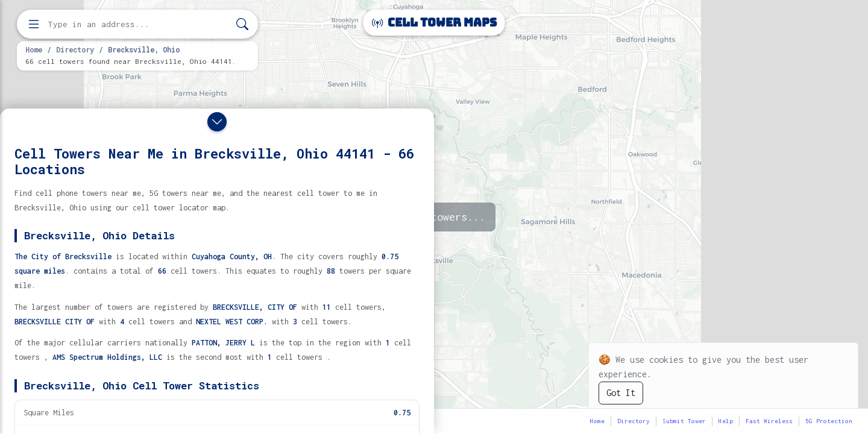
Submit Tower (684, 421)
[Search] (242, 24)
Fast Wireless (769, 421)
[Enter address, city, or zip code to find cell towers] (139, 24)
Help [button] (726, 421)
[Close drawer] (217, 122)
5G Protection (829, 421)
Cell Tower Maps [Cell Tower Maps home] (434, 23)
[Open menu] (34, 24)
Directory (75, 49)
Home (34, 49)
